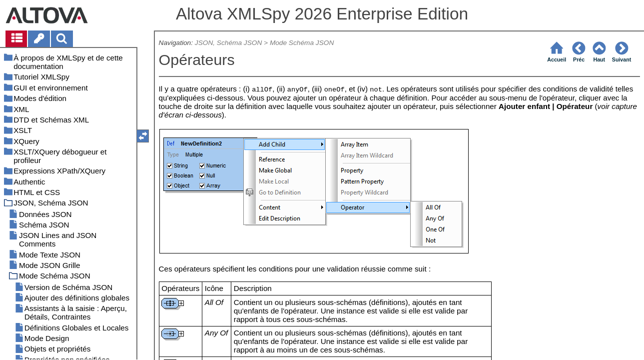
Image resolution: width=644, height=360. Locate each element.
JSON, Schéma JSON (228, 43)
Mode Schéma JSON (302, 43)
